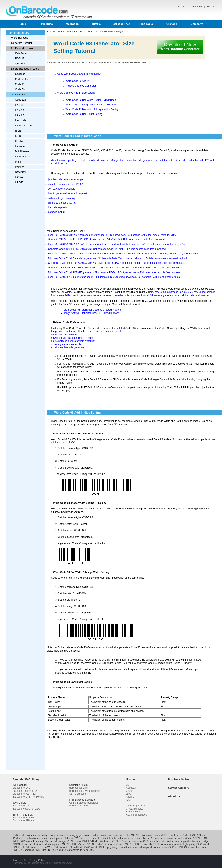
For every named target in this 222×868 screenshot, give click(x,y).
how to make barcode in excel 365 (173, 292)
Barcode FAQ (121, 24)
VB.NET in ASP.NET (78, 841)
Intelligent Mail (23, 157)
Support (211, 7)
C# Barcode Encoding (31, 841)
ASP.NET (131, 788)
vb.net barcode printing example (69, 160)
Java (129, 794)
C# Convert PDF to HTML (69, 847)
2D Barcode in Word (23, 48)
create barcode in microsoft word (131, 295)
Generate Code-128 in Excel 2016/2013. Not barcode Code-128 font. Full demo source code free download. (107, 249)
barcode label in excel (197, 295)
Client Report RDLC (137, 806)
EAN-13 (20, 110)
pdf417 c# (93, 160)
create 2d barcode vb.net (62, 203)
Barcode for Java (22, 806)
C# (128, 785)
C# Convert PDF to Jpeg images (102, 847)
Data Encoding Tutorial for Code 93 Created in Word (92, 310)
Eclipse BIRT (133, 812)
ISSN (18, 136)
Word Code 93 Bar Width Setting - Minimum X (91, 100)
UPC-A (19, 177)
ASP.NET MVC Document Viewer (105, 844)
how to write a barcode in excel (104, 331)
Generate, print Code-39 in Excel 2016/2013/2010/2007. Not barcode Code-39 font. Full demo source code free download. (115, 268)
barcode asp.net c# (59, 207)
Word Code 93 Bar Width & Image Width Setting (92, 109)
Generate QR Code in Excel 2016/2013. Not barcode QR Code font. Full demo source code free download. (107, 240)
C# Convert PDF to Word (40, 847)
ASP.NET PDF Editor (136, 844)
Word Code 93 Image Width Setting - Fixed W (91, 105)
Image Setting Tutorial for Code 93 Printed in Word (91, 313)
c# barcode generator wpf (62, 198)
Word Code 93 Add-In (78, 81)
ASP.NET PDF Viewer (74, 844)
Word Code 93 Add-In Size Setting (76, 93)
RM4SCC (21, 172)
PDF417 (20, 58)
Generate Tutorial (21, 43)
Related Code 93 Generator (81, 86)
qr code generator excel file (66, 344)
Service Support (178, 788)
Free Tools (146, 24)
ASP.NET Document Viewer (28, 844)
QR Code (20, 64)
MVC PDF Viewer (158, 844)
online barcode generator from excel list (73, 341)
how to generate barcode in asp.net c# (69, 193)
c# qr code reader (184, 160)
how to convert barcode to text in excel (72, 338)
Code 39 (20, 89)
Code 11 (20, 84)
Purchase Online (179, 779)
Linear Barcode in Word (25, 69)
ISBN (18, 131)
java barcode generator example (66, 179)
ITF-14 (19, 141)
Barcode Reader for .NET (27, 791)
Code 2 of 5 (22, 79)
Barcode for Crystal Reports (85, 791)
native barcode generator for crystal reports (149, 160)
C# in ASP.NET (194, 838)
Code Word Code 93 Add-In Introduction (79, 74)
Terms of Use (20, 860)
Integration (72, 24)
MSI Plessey (22, 151)
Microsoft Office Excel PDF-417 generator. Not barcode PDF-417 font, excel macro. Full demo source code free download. (115, 272)
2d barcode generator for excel (167, 295)
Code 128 (21, 100)
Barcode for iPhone (23, 820)
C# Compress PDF (29, 850)
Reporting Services (136, 815)
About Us (174, 796)
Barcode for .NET (22, 788)
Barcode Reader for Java (27, 809)
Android (130, 797)
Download (183, 7)
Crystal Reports (135, 809)
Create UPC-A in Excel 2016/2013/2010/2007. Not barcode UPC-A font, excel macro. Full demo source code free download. (116, 263)
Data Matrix (22, 53)
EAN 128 (20, 115)
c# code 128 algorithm (112, 160)
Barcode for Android (24, 818)
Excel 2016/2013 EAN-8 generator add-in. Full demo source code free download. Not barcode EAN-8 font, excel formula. (114, 277)
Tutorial (97, 24)
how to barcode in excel (64, 335)
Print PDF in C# (49, 850)
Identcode (21, 120)
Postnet (20, 167)
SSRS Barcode (78, 794)
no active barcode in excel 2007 (66, 184)
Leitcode (20, 146)
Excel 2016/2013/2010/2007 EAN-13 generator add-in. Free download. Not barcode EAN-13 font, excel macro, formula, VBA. (117, 244)
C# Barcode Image (55, 841)
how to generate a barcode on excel (92, 295)
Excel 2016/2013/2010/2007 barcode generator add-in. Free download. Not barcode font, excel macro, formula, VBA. (112, 235)
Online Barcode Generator (84, 803)
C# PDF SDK (176, 847)
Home (22, 24)
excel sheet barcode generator (68, 347)
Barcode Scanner (79, 806)
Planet (19, 162)
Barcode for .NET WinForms (28, 797)
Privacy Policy (37, 860)
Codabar (20, 74)
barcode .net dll (57, 212)
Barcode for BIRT (79, 788)
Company (197, 24)
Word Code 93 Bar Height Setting (84, 114)
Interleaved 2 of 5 (25, 126)
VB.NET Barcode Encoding (127, 841)
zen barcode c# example (62, 189)
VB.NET (130, 791)
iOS (128, 800)
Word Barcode (20, 38)
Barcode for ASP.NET (25, 794)
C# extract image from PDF (78, 850)
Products (47, 24)
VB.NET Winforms (100, 841)
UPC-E (19, 182)
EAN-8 (19, 105)
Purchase (198, 7)
